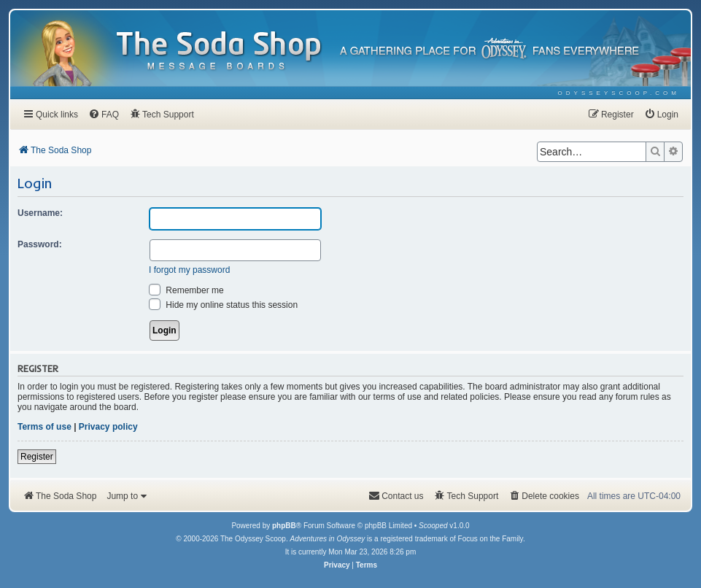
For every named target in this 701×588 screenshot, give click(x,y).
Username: (40, 213)
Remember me (186, 290)
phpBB (284, 526)
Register (37, 457)
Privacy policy (108, 427)
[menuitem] (619, 93)
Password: (40, 244)
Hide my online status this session (223, 305)
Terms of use (44, 427)
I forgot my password (189, 270)
